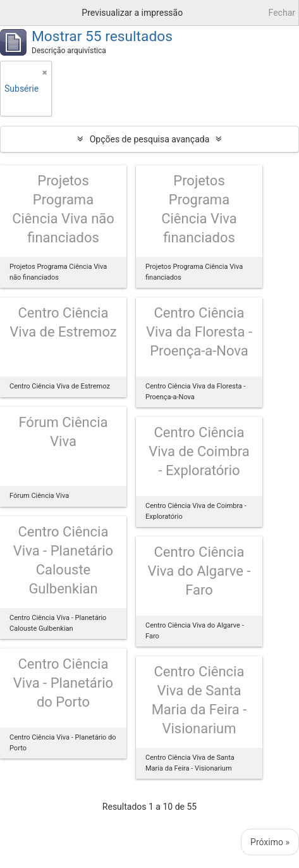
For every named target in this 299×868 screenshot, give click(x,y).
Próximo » (270, 842)
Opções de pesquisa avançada (150, 139)
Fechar (282, 13)
